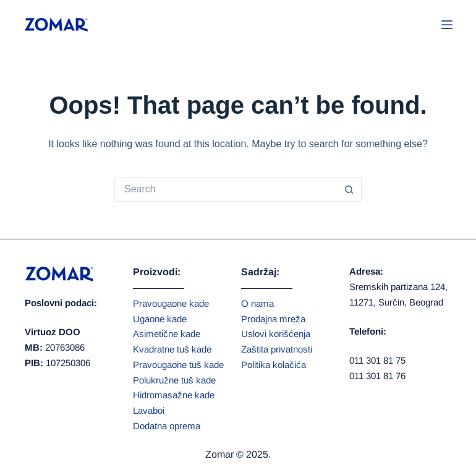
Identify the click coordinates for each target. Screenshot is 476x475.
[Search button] (349, 189)
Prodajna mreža (273, 319)
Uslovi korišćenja (276, 334)
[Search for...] (226, 189)
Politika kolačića (274, 365)
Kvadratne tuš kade (172, 349)
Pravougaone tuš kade (178, 365)
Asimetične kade (167, 334)
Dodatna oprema (167, 426)
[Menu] (447, 25)
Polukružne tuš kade (174, 380)
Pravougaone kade (171, 303)
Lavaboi (149, 410)
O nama (257, 303)
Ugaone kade (160, 319)
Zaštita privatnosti (277, 349)
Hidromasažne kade (174, 395)
